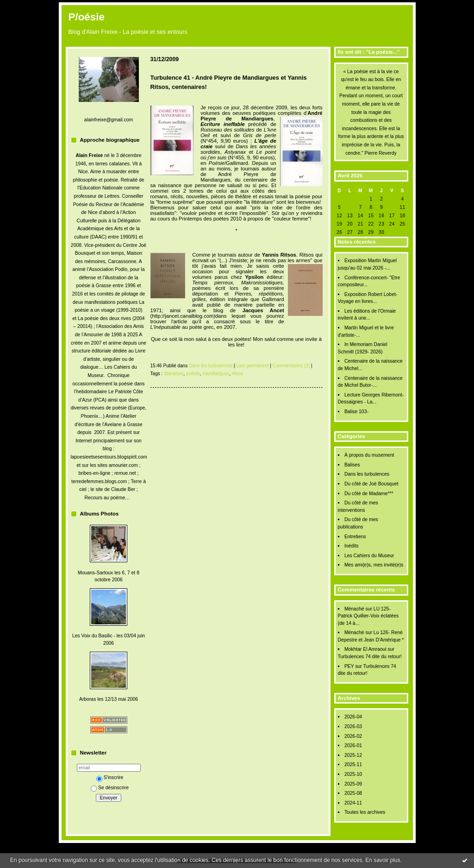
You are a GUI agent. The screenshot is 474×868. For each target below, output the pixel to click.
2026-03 (353, 726)
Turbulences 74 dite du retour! (370, 657)
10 (392, 207)
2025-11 (353, 764)
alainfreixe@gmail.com (109, 120)
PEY (349, 666)
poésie (193, 374)
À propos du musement (369, 455)
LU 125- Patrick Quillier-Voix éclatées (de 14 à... (368, 616)
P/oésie (87, 17)
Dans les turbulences (367, 474)
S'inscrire (110, 777)
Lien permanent (252, 366)
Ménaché (354, 609)
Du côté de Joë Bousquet (371, 484)
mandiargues (216, 374)
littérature (174, 374)
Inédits (352, 546)
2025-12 (353, 755)
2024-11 (353, 803)
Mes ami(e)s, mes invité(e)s (374, 565)
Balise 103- (356, 412)
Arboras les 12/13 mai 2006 (109, 699)
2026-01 (353, 745)
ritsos (237, 374)
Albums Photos (100, 514)
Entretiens (355, 537)
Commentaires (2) (291, 366)
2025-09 (353, 784)
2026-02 (353, 736)
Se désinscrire (110, 788)
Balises (352, 465)
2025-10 (353, 774)
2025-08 (353, 793)
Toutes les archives (365, 812)
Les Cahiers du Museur (369, 556)
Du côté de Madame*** (369, 494)
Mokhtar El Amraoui (365, 649)
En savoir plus (383, 860)
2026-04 (353, 717)
